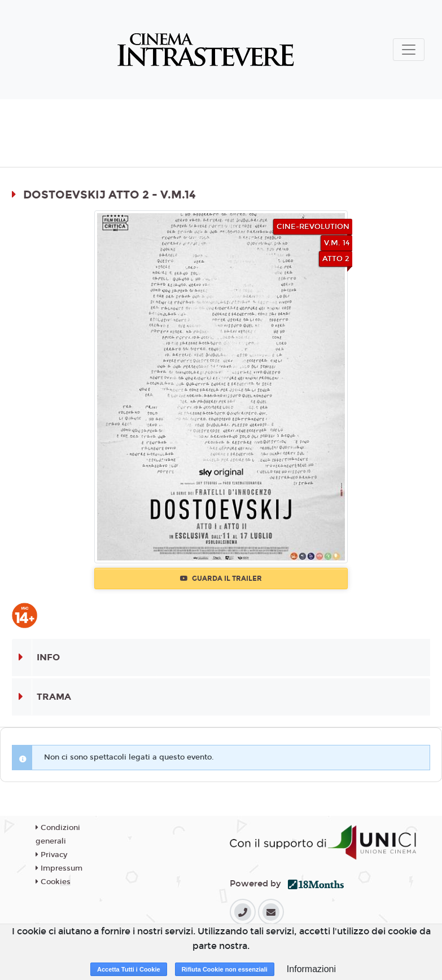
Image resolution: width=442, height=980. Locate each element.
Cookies (53, 882)
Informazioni (311, 969)
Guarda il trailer (221, 579)
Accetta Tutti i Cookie (129, 969)
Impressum (59, 868)
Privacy (51, 855)
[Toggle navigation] (409, 50)
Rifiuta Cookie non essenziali (225, 969)
